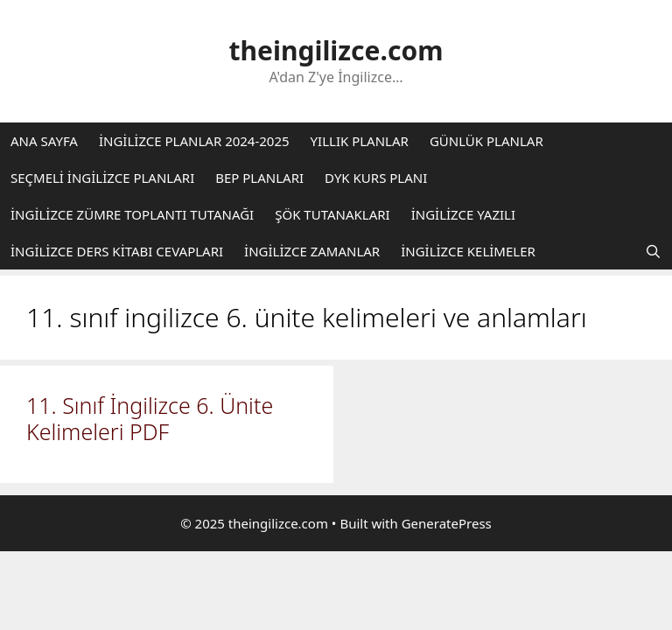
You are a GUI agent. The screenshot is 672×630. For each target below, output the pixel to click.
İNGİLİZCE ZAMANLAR (312, 251)
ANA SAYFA (44, 141)
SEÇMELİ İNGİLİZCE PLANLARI (102, 178)
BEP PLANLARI (259, 178)
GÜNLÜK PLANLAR (486, 141)
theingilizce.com (336, 50)
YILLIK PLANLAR (360, 141)
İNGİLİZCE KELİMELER (468, 251)
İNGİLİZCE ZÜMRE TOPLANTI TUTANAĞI (132, 214)
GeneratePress (447, 523)
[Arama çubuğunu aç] (653, 251)
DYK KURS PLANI (376, 178)
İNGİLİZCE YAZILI (463, 214)
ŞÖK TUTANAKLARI (332, 214)
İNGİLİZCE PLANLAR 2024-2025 (194, 141)
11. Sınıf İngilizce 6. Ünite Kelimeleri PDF (150, 418)
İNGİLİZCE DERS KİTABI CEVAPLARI (117, 251)
